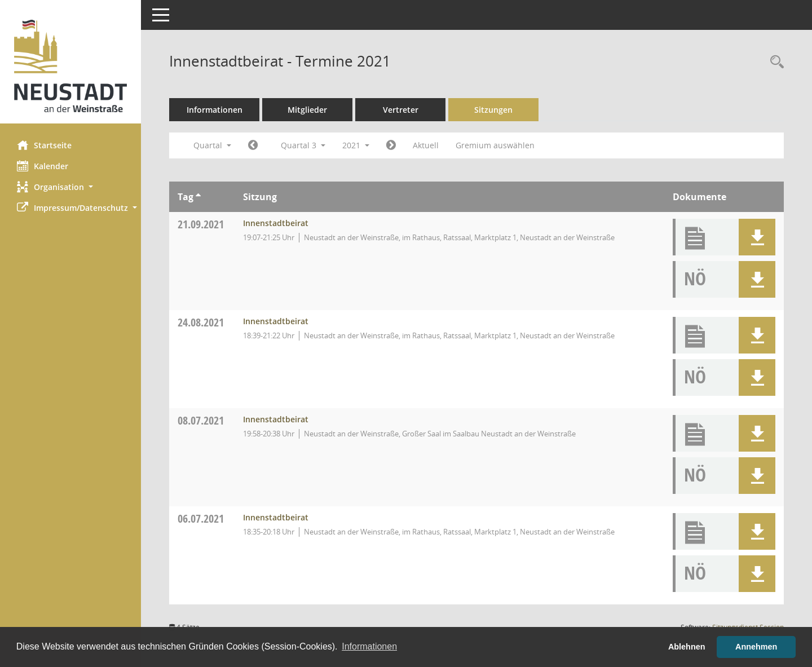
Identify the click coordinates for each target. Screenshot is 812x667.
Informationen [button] (369, 646)
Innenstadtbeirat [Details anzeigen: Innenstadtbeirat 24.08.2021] (276, 321)
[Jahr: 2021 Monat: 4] (253, 145)
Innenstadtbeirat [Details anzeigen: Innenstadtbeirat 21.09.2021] (276, 223)
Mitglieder (307, 110)
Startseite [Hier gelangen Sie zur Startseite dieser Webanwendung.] (44, 145)
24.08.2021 (201, 322)
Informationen (215, 110)
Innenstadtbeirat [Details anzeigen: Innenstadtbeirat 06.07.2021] (276, 517)
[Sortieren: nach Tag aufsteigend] (198, 197)
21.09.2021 (201, 224)
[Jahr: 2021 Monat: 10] (391, 145)
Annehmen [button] (756, 647)
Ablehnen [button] (687, 647)
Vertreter (401, 110)
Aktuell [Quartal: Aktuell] (426, 145)
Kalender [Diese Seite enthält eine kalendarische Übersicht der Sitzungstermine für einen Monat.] (43, 166)
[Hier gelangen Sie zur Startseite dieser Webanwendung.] (70, 66)
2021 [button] (356, 145)
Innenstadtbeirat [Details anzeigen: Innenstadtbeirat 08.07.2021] (276, 419)
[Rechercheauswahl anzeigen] (774, 62)
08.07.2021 (201, 420)
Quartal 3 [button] (303, 145)
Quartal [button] (212, 145)
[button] (70, 187)
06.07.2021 (201, 518)
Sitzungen (493, 110)
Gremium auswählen (495, 145)
